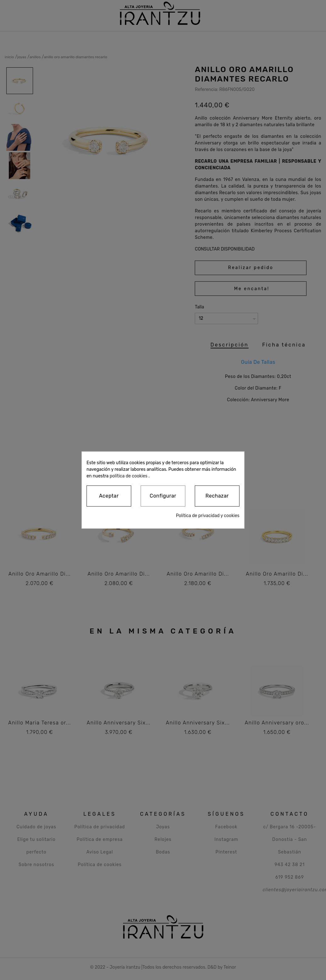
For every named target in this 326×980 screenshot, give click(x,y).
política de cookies (128, 476)
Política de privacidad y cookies (208, 515)
